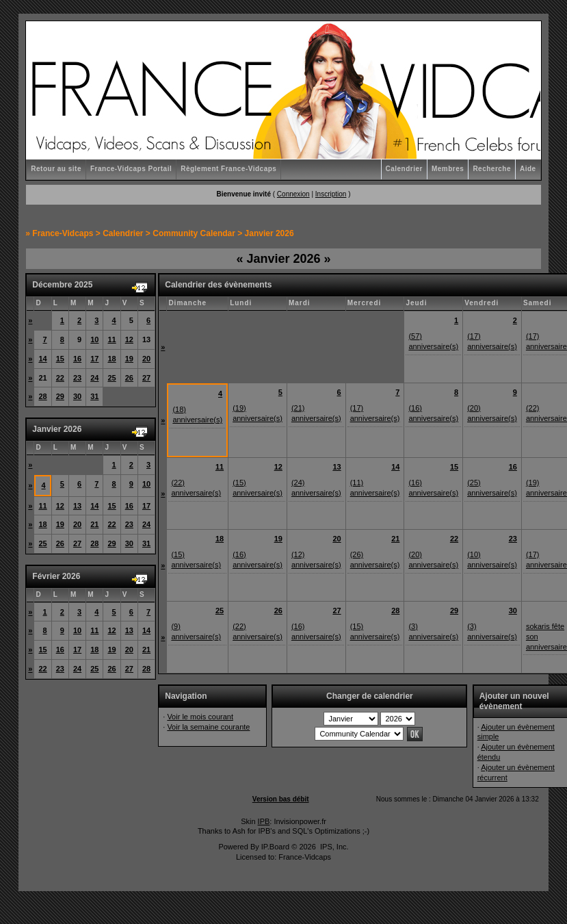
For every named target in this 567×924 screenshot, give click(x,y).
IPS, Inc (333, 847)
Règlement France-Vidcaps (228, 169)
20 (146, 359)
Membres (448, 169)
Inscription (331, 194)
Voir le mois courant (200, 717)
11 (111, 339)
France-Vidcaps (63, 233)
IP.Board (275, 847)
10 (94, 339)
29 (60, 396)
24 (94, 378)
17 (94, 359)
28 (42, 396)
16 (77, 359)
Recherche (492, 169)
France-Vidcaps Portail (131, 169)
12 (129, 339)
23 (77, 378)
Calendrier (404, 169)
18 (111, 359)
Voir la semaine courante (208, 727)
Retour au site (56, 169)
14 (42, 359)
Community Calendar (194, 233)
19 (129, 359)
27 (146, 378)
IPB (264, 821)
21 (94, 524)
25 (111, 378)
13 (77, 506)
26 (129, 378)
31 (94, 396)
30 (77, 396)
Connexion (293, 194)
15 (60, 359)
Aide (528, 169)
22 (60, 378)
